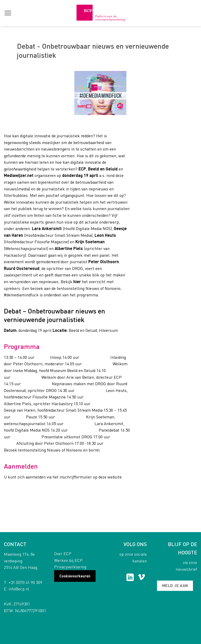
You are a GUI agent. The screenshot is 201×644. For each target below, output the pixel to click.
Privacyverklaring (70, 567)
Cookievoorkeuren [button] (75, 576)
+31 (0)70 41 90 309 (25, 582)
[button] (8, 13)
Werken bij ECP (68, 560)
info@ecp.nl (19, 589)
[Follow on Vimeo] (141, 578)
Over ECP (63, 553)
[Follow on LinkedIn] (130, 578)
